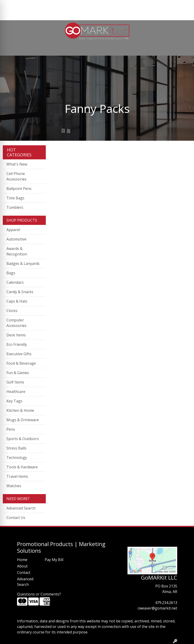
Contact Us (16, 518)
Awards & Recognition (17, 251)
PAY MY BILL (15, 15)
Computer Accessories (16, 323)
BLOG (74, 5)
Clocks (12, 311)
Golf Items (15, 382)
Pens (11, 429)
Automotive (16, 239)
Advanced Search (21, 508)
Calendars (15, 282)
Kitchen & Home (20, 410)
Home (22, 560)
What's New (17, 164)
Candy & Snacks (20, 292)
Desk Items (16, 335)
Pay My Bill (54, 560)
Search (144, 5)
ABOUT (25, 5)
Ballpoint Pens (19, 189)
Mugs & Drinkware (23, 420)
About (22, 566)
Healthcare (16, 392)
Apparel (13, 230)
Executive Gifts (19, 354)
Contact (24, 572)
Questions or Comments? (39, 594)
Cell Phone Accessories (16, 176)
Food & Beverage (21, 363)
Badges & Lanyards (23, 263)
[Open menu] (185, 49)
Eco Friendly (17, 344)
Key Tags (14, 401)
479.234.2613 (166, 603)
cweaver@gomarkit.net (157, 608)
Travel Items (17, 476)
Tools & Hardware (22, 467)
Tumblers (15, 207)
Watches (14, 486)
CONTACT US (54, 5)
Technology (17, 458)
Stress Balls (16, 448)
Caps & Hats (17, 301)
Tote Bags (15, 198)
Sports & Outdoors (23, 439)
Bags (11, 273)
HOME (10, 5)
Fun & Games (18, 373)
